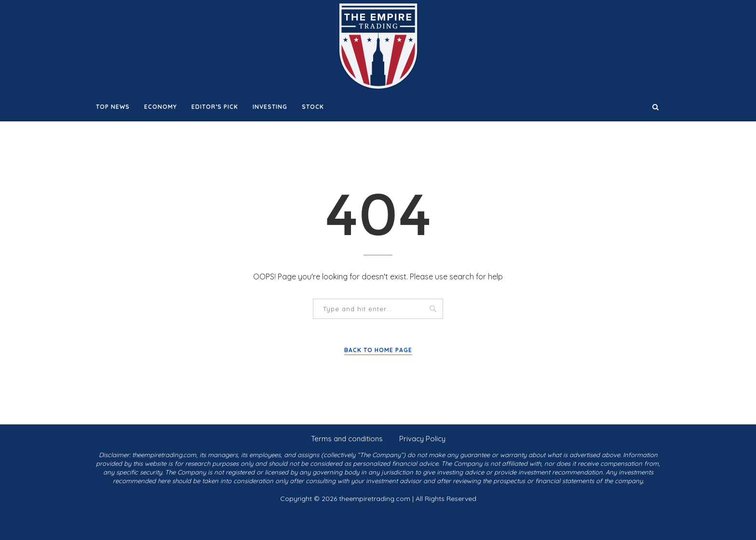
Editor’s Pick (215, 107)
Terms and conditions (347, 439)
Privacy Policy (422, 439)
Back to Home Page (378, 350)
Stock (313, 107)
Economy (161, 107)
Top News (113, 107)
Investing (270, 107)
